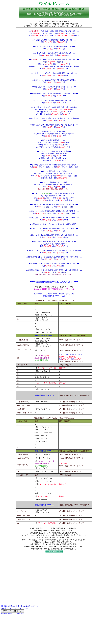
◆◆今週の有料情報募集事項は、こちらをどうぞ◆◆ (54, 282)
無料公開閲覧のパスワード (44, 336)
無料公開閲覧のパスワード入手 (54, 296)
